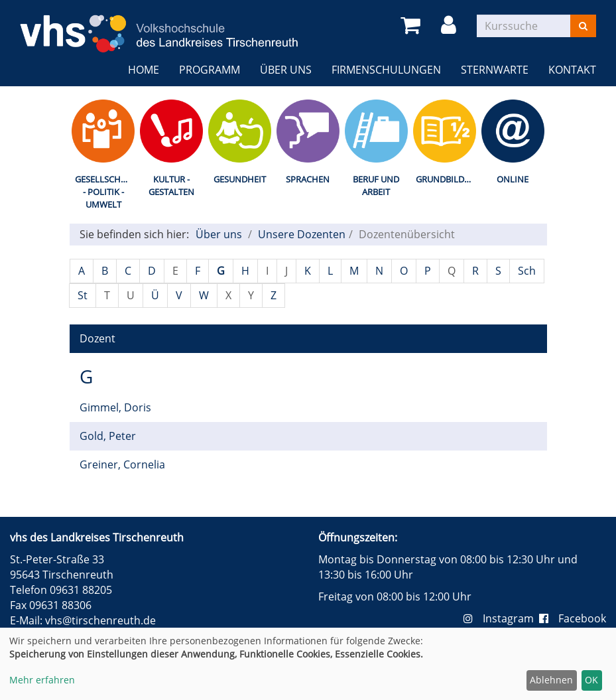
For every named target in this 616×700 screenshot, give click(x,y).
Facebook (573, 618)
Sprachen (308, 179)
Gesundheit (240, 179)
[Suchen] (583, 26)
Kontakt (572, 70)
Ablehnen (551, 680)
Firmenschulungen (386, 70)
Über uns (286, 70)
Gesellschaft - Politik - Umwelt (105, 191)
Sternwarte (495, 70)
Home (144, 70)
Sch (527, 271)
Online (513, 179)
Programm (210, 70)
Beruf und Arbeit (376, 185)
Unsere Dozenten (302, 234)
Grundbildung (447, 179)
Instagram (501, 618)
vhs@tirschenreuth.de (100, 620)
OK (591, 680)
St (83, 295)
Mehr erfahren (42, 680)
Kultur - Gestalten (171, 185)
